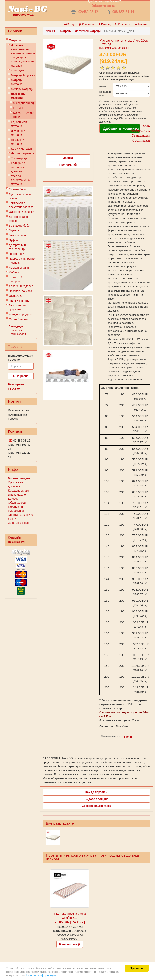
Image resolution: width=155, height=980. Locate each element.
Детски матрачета (23, 153)
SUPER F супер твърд (23, 115)
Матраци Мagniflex (23, 75)
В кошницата (70, 944)
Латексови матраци (18, 96)
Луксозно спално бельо (20, 196)
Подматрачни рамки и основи (22, 261)
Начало (141, 24)
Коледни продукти (21, 314)
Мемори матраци (22, 89)
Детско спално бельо (18, 219)
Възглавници (17, 235)
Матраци (15, 40)
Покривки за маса (20, 291)
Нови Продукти (17, 334)
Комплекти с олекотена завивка (21, 205)
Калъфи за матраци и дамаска (18, 167)
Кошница (86, 24)
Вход (69, 24)
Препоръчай (68, 165)
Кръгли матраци (21, 149)
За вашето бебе (19, 226)
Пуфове (14, 240)
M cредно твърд (23, 103)
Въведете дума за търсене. (21, 358)
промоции (17, 70)
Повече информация (41, 975)
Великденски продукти (17, 307)
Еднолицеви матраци (19, 124)
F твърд (18, 108)
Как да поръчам (18, 491)
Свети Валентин (20, 319)
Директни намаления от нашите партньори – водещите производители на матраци (23, 55)
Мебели (14, 272)
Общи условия (18, 503)
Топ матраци (19, 158)
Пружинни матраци (17, 142)
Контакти (123, 24)
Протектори (16, 254)
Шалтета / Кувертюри (16, 279)
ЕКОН (129, 737)
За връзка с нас (18, 523)
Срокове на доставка (96, 806)
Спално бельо (18, 189)
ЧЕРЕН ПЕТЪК (19, 301)
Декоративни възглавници (17, 247)
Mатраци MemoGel (17, 82)
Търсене (21, 376)
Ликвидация (16, 326)
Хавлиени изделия (21, 286)
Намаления (15, 330)
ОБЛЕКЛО (16, 296)
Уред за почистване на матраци (20, 180)
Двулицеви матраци (18, 133)
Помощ (105, 24)
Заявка (68, 158)
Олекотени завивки (21, 212)
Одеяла (14, 230)
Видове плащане (19, 478)
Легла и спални (19, 268)
